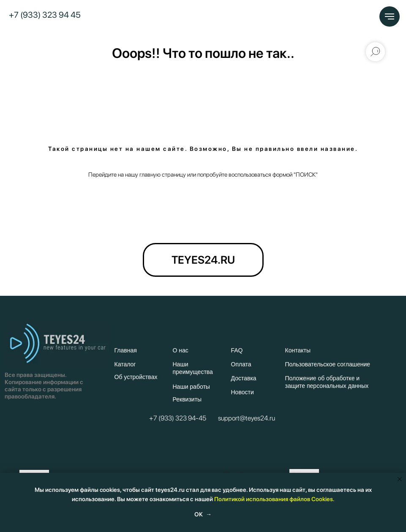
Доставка (244, 378)
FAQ (237, 350)
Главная (126, 350)
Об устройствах (136, 377)
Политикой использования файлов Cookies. (274, 499)
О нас (181, 350)
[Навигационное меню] (390, 16)
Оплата (241, 364)
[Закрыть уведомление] (400, 479)
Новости (243, 392)
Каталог (125, 364)
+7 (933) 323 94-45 (178, 418)
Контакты (298, 350)
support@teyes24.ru (247, 418)
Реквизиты (187, 399)
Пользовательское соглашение (328, 364)
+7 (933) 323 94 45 (45, 15)
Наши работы (191, 387)
